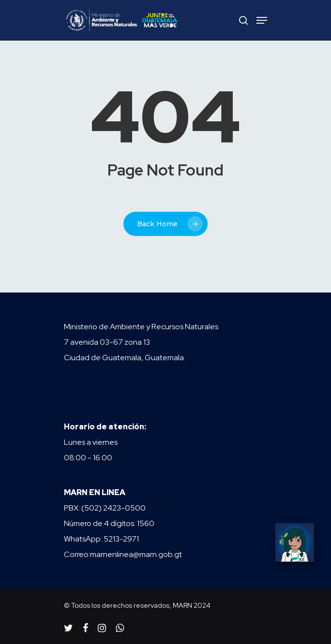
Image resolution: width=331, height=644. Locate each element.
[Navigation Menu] (262, 20)
